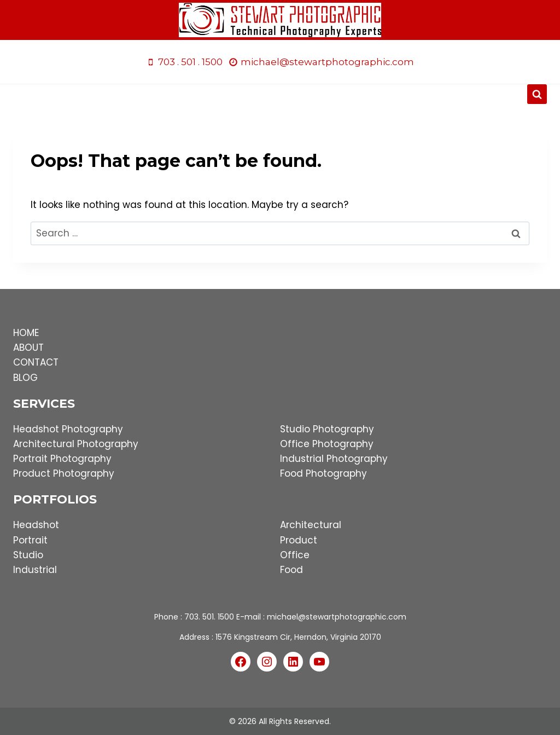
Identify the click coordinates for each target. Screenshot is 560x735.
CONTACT (36, 362)
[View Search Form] (537, 94)
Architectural (311, 525)
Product (299, 540)
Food (291, 570)
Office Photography (327, 444)
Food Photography (323, 473)
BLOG (25, 378)
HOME (26, 333)
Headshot (36, 525)
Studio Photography (327, 429)
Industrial (35, 570)
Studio (28, 555)
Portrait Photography (62, 459)
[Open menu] (280, 95)
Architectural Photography (76, 444)
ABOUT (28, 348)
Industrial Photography (334, 459)
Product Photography (64, 473)
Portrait (30, 540)
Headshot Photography (68, 429)
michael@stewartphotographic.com (337, 617)
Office (295, 555)
